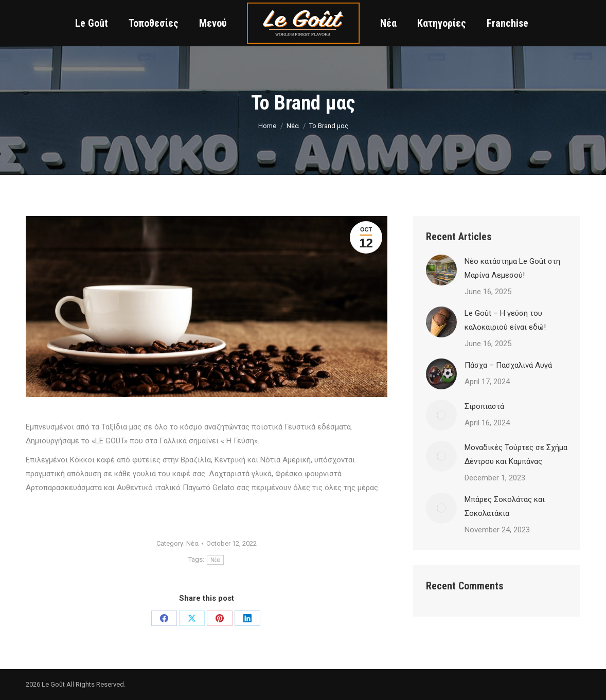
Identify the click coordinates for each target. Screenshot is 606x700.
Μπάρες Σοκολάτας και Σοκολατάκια (505, 506)
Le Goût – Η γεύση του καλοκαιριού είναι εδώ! (505, 320)
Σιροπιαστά (484, 406)
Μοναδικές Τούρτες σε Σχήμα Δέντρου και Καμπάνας (516, 454)
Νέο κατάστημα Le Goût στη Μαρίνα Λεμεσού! (512, 268)
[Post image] (441, 270)
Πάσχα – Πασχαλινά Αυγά (508, 365)
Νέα (192, 543)
